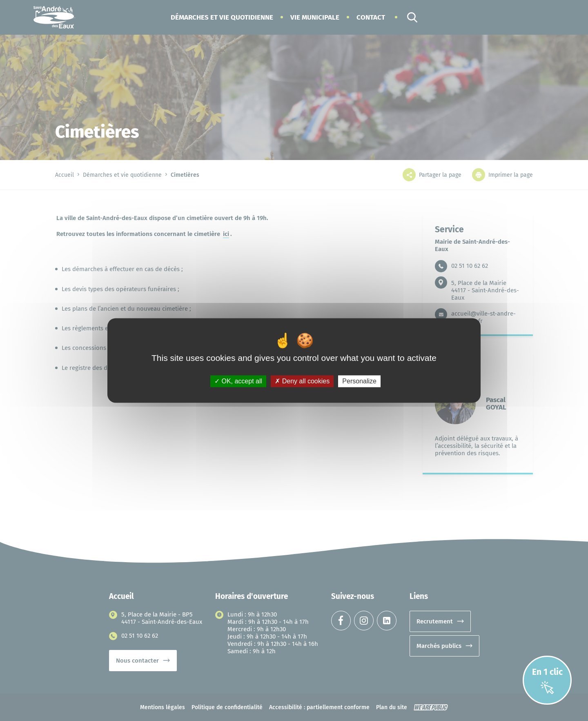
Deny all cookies (302, 381)
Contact (371, 17)
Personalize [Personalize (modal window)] (359, 381)
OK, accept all (238, 381)
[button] (222, 17)
